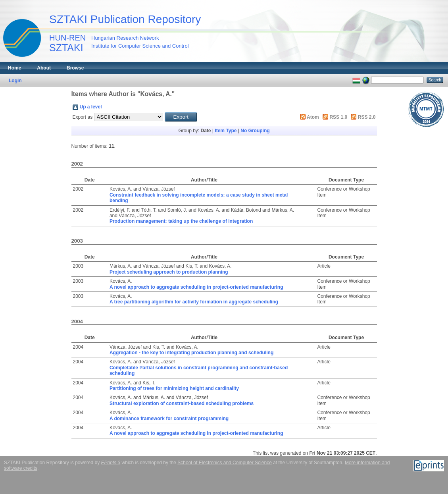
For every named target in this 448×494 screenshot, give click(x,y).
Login (15, 81)
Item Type (226, 131)
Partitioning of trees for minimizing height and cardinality (174, 388)
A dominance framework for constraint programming (169, 419)
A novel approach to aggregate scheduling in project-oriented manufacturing (196, 287)
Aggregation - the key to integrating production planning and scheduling (191, 353)
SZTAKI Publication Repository (125, 19)
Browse (75, 68)
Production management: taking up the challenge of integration (181, 221)
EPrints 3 (111, 463)
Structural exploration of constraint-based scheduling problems (182, 403)
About (44, 68)
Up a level (91, 107)
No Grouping (255, 131)
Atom (313, 117)
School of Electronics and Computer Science (224, 463)
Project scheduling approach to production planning (169, 272)
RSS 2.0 (367, 117)
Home (14, 68)
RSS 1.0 (338, 117)
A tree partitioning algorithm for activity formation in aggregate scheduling (194, 302)
